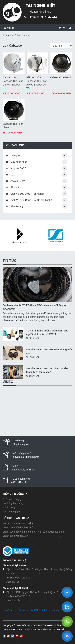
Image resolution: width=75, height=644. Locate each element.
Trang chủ (8, 35)
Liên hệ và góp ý (11, 512)
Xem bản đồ (13, 582)
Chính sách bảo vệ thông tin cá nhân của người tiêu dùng (34, 532)
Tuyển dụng (9, 507)
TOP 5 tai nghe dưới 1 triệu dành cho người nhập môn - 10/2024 (47, 332)
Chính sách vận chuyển (15, 536)
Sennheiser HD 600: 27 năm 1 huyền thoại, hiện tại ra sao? (47, 370)
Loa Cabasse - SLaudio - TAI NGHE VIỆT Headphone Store (35, 610)
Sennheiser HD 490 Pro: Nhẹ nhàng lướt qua (49, 351)
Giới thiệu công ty (12, 499)
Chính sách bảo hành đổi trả (18, 528)
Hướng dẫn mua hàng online (18, 523)
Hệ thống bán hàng (13, 503)
